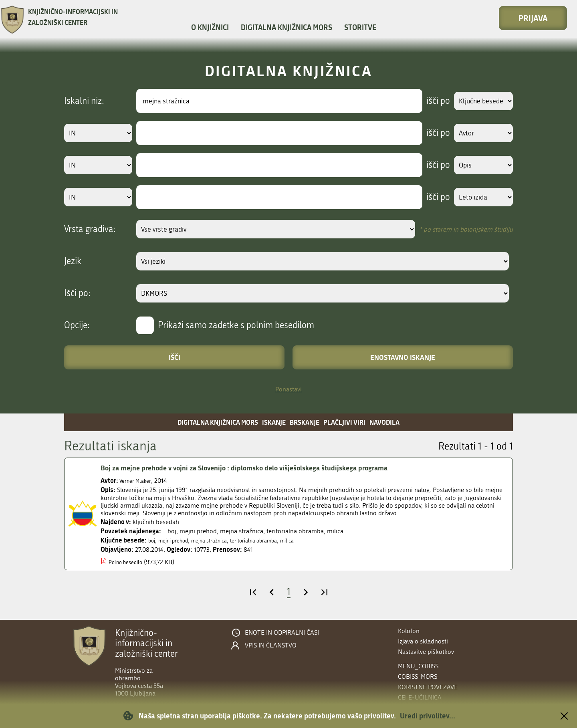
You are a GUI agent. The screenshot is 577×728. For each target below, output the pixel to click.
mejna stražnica (222, 540)
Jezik (73, 261)
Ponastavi (288, 389)
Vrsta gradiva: (90, 229)
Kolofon (409, 631)
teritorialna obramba (276, 540)
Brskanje (305, 422)
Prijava (533, 18)
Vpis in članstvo (271, 645)
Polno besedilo (129, 562)
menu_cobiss (418, 666)
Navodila (384, 422)
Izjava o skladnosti (423, 641)
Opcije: (77, 325)
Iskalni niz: (84, 101)
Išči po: (77, 293)
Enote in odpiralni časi (282, 633)
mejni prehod (179, 540)
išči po (431, 101)
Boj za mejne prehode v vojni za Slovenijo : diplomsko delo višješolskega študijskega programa (266, 468)
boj (153, 540)
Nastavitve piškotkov (426, 652)
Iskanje (274, 422)
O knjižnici (210, 27)
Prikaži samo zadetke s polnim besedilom (236, 325)
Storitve (360, 27)
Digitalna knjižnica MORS (286, 27)
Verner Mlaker (138, 481)
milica (316, 540)
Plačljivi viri (344, 422)
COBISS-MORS (418, 677)
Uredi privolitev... (428, 716)
